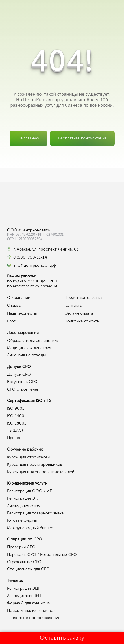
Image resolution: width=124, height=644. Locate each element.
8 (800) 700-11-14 (30, 257)
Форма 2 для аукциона (28, 603)
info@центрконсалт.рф (35, 266)
